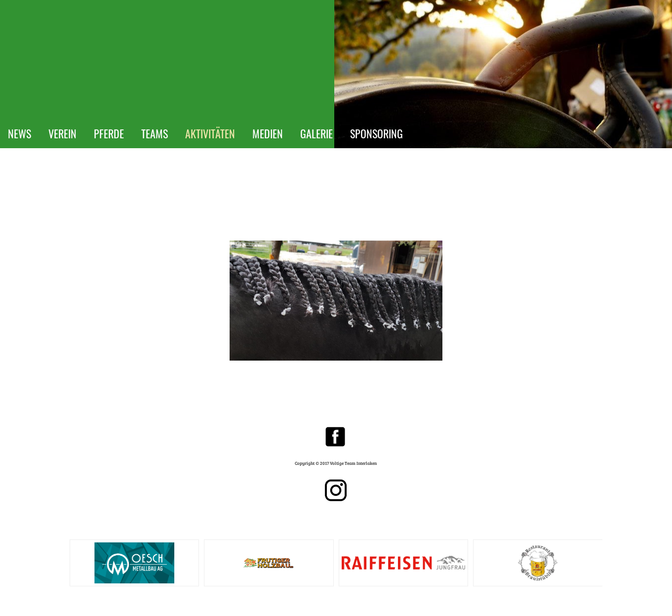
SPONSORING (376, 133)
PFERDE (109, 133)
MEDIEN (268, 133)
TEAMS (155, 133)
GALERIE (316, 133)
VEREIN (62, 133)
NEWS (20, 133)
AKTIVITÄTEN (210, 133)
